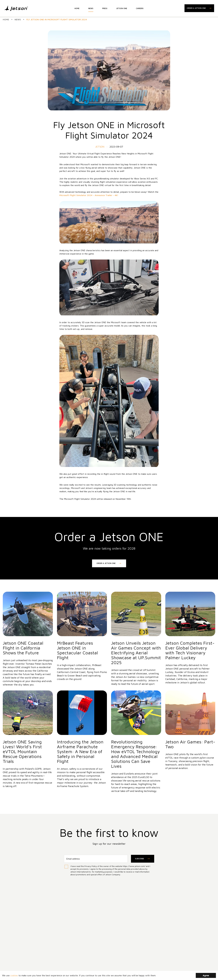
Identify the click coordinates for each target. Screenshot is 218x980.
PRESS (105, 9)
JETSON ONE (122, 9)
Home (6, 19)
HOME (77, 9)
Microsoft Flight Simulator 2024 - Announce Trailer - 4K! (89, 195)
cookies (14, 975)
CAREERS (140, 9)
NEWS (91, 9)
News (18, 19)
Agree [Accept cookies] (206, 975)
